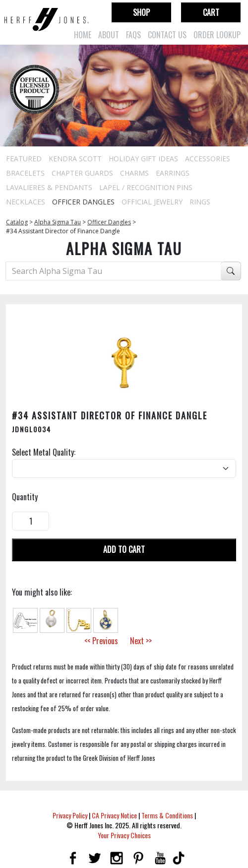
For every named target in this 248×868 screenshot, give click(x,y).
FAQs (133, 35)
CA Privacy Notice (114, 815)
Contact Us (167, 35)
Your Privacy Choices (124, 835)
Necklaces (26, 202)
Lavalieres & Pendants (49, 187)
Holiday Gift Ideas (143, 159)
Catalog (17, 222)
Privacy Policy (70, 815)
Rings (200, 202)
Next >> (141, 641)
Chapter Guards (82, 173)
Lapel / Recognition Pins (146, 187)
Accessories (208, 159)
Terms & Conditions (167, 815)
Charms (134, 173)
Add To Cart (124, 549)
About (109, 35)
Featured (24, 159)
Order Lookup (217, 35)
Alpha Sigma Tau (58, 222)
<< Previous (101, 641)
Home (83, 35)
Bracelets (25, 173)
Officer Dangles (83, 202)
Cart (211, 12)
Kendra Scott (75, 159)
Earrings (173, 173)
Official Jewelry (152, 202)
